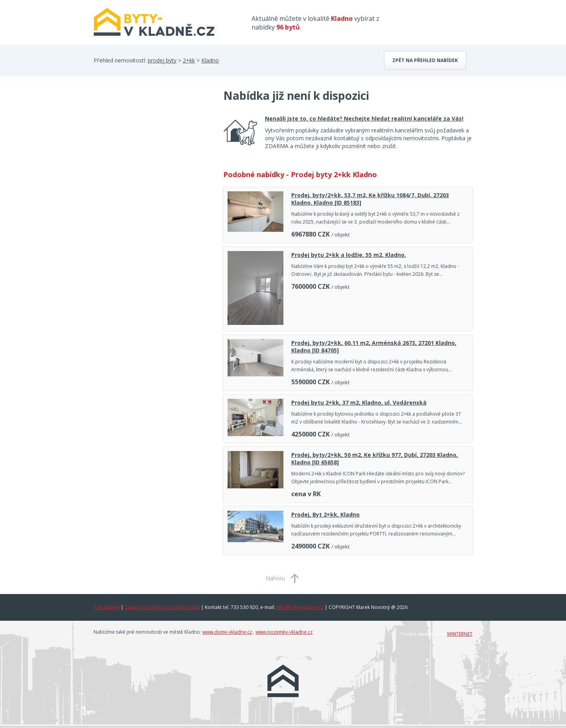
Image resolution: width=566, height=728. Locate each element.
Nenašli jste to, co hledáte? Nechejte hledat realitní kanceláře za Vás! (364, 118)
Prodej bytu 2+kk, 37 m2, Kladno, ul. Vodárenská (359, 403)
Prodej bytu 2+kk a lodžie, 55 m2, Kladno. (349, 255)
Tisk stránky (107, 607)
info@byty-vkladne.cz (300, 607)
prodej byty (162, 60)
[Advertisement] (153, 151)
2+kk (189, 60)
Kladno (210, 60)
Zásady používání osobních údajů (162, 607)
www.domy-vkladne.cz (227, 632)
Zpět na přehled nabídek (425, 60)
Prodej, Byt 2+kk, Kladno (325, 514)
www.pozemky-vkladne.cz (284, 632)
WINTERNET (460, 634)
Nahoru (275, 578)
